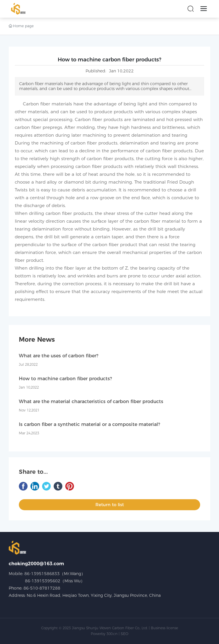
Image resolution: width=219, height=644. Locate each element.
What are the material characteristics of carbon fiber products (91, 401)
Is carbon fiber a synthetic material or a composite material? (89, 424)
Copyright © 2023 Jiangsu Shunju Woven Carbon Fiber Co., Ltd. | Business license (110, 628)
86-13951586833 (42, 574)
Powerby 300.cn (104, 634)
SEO (125, 634)
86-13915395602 (43, 581)
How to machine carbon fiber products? (65, 379)
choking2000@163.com (36, 564)
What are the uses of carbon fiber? (59, 356)
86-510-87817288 (42, 588)
